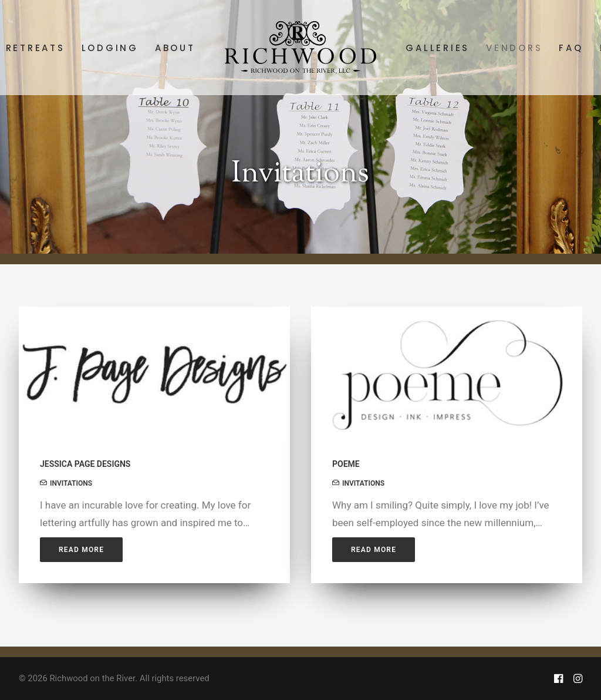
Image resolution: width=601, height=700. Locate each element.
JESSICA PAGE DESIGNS (85, 464)
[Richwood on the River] (301, 48)
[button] (154, 372)
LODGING (110, 48)
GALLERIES (438, 48)
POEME (346, 464)
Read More (81, 550)
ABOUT (175, 48)
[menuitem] (110, 48)
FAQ (571, 48)
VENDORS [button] (514, 48)
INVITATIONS (71, 483)
